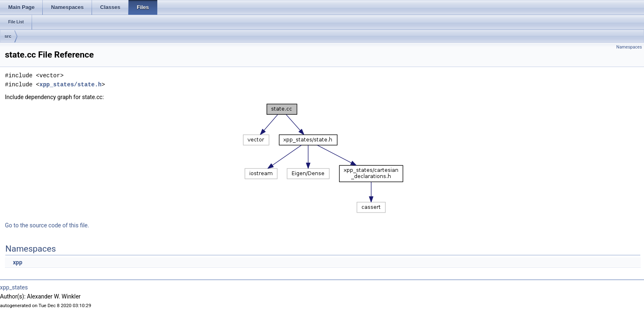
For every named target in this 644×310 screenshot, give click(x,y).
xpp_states (14, 287)
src (8, 36)
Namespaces (629, 47)
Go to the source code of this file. (47, 225)
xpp (17, 262)
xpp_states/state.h (70, 84)
